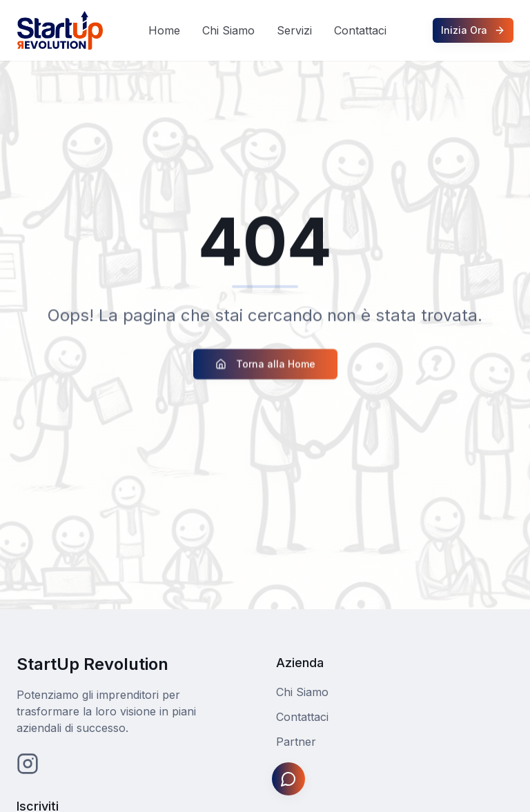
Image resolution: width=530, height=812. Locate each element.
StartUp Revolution (92, 664)
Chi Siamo (228, 30)
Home (164, 30)
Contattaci (360, 30)
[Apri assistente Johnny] (288, 779)
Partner (296, 742)
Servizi (294, 30)
